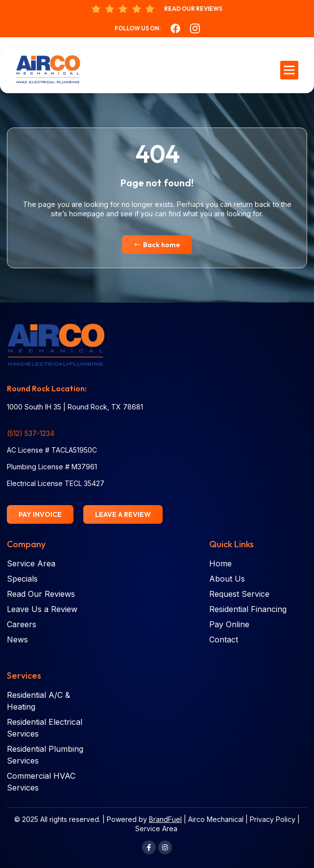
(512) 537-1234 (31, 433)
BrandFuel (165, 819)
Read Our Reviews (193, 9)
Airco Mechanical (216, 819)
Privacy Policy (273, 819)
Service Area (156, 829)
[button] (290, 70)
